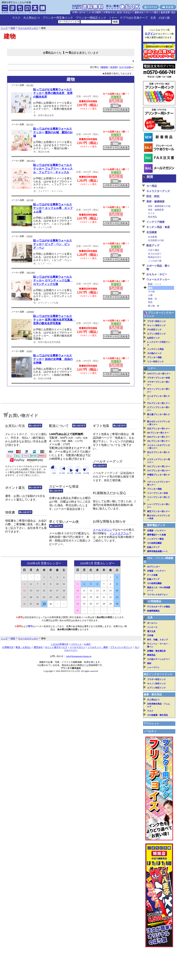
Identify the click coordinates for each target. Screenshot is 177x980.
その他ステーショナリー (159, 659)
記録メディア (153, 547)
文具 (153, 18)
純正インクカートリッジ (158, 674)
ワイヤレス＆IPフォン (157, 595)
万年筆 (150, 636)
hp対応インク (153, 338)
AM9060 (30, 312)
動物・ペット (155, 284)
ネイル (151, 213)
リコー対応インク (155, 362)
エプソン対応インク (156, 334)
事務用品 (151, 655)
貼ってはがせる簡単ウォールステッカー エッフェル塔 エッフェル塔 (53, 208)
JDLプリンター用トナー (158, 441)
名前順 (114, 67)
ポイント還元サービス (56, 647)
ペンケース (152, 627)
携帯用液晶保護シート (157, 551)
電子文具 (151, 631)
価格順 (104, 67)
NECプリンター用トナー (159, 466)
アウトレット (151, 724)
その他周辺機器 (154, 543)
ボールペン (152, 623)
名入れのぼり (155, 254)
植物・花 (152, 299)
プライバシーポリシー (121, 647)
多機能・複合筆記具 (156, 651)
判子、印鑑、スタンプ (157, 640)
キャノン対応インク (156, 325)
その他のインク (154, 353)
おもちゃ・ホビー (157, 274)
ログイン (150, 34)
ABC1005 (31, 273)
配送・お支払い (24, 647)
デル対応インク (154, 330)
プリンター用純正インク (91, 18)
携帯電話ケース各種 (156, 535)
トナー (113, 18)
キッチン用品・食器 (158, 227)
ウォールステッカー (158, 279)
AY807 (29, 351)
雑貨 (150, 177)
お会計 (87, 644)
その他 (151, 291)
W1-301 (30, 85)
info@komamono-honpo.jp (79, 656)
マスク (16, 18)
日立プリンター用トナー (159, 429)
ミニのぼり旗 (155, 261)
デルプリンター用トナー (159, 403)
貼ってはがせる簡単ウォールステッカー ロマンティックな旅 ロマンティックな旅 (53, 280)
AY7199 (30, 200)
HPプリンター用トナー (158, 433)
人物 (150, 295)
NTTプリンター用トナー (159, 471)
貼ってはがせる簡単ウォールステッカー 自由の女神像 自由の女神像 (53, 359)
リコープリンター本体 (157, 493)
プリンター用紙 (154, 357)
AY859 (29, 236)
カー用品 (152, 186)
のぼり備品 (154, 250)
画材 (149, 663)
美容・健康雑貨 (155, 202)
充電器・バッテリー (156, 531)
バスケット (76, 644)
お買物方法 (8, 647)
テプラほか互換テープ (134, 18)
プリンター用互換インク (58, 18)
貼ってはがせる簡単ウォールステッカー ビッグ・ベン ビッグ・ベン (53, 244)
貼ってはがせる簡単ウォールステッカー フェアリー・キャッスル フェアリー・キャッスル (53, 169)
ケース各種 (152, 575)
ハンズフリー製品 (155, 539)
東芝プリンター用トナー (159, 511)
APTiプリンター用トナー (159, 374)
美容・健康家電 (156, 210)
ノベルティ (150, 731)
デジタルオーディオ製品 (159, 607)
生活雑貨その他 (156, 240)
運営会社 (38, 647)
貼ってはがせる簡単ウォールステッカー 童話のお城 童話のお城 (53, 132)
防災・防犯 (153, 196)
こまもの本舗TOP (60, 644)
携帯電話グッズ (156, 525)
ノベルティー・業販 (98, 647)
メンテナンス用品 (155, 349)
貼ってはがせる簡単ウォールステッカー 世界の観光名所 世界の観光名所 (53, 93)
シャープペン (153, 668)
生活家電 (152, 237)
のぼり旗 (164, 18)
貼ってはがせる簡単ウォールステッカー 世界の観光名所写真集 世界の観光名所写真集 (54, 320)
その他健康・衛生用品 (157, 715)
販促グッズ (153, 245)
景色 (150, 302)
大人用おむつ (31, 18)
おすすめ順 (125, 67)
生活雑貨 (152, 232)
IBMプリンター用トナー (159, 437)
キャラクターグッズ (158, 191)
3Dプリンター (154, 567)
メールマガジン (103, 530)
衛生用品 (152, 217)
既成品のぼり (155, 257)
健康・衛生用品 (153, 694)
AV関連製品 (154, 601)
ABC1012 (31, 161)
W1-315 (30, 124)
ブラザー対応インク (156, 321)
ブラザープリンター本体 (159, 378)
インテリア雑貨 (155, 222)
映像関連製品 (153, 611)
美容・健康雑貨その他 (159, 206)
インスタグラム (119, 533)
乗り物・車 (154, 306)
